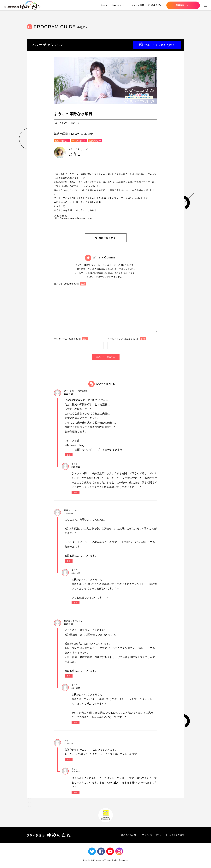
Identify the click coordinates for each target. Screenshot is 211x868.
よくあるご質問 (177, 835)
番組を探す (155, 5)
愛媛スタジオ (95, 141)
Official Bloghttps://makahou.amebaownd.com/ (73, 217)
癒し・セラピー (62, 141)
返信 (68, 455)
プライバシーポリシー (153, 835)
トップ (104, 5)
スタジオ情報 (138, 5)
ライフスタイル (79, 141)
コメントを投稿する (105, 357)
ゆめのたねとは (119, 5)
